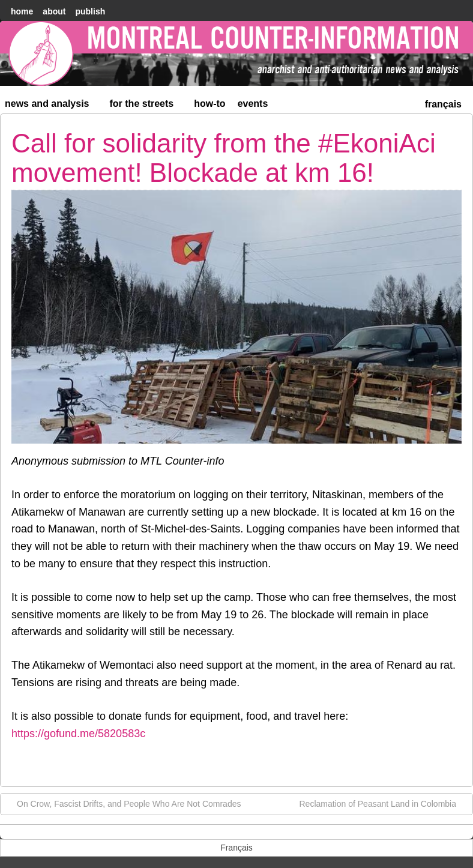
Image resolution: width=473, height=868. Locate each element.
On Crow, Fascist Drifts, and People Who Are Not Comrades (123, 803)
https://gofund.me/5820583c (78, 734)
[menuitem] (443, 103)
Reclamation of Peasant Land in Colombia (384, 803)
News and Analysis (52, 106)
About (54, 11)
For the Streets (147, 106)
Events (253, 104)
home (22, 11)
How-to (209, 104)
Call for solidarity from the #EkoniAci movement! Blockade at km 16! (224, 158)
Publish (90, 11)
